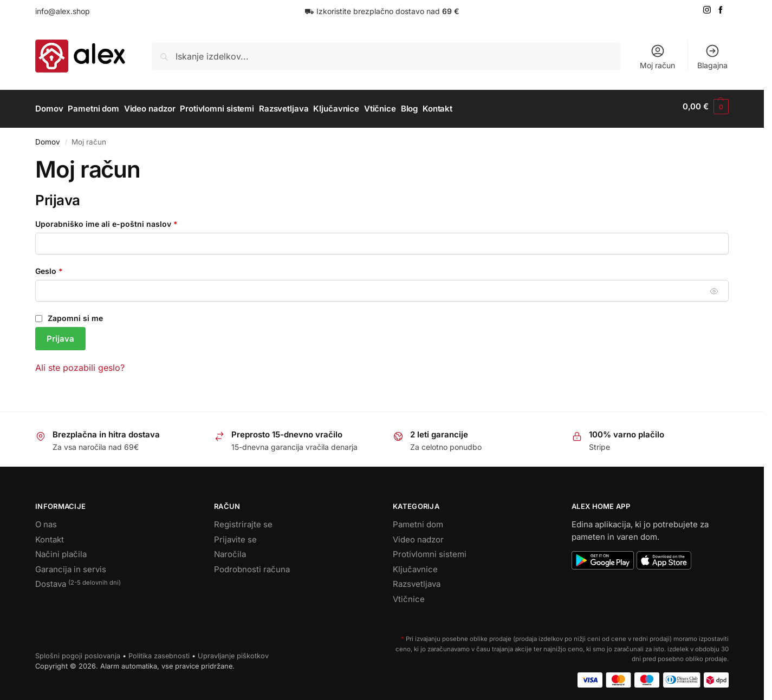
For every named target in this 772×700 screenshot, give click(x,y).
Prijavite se (235, 535)
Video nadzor (418, 535)
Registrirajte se (243, 520)
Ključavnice (415, 564)
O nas (46, 520)
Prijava (60, 334)
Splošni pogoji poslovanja (78, 651)
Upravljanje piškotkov (233, 651)
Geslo (69, 266)
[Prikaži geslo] (714, 286)
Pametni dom (418, 520)
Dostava (78, 580)
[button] (706, 107)
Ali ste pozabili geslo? (80, 363)
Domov (48, 137)
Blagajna (712, 57)
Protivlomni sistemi (430, 550)
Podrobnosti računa (252, 564)
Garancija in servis (71, 564)
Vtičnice (409, 594)
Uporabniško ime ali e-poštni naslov (126, 218)
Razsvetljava (417, 580)
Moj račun (657, 57)
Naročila (230, 550)
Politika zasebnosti (159, 651)
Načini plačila (61, 550)
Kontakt (50, 535)
